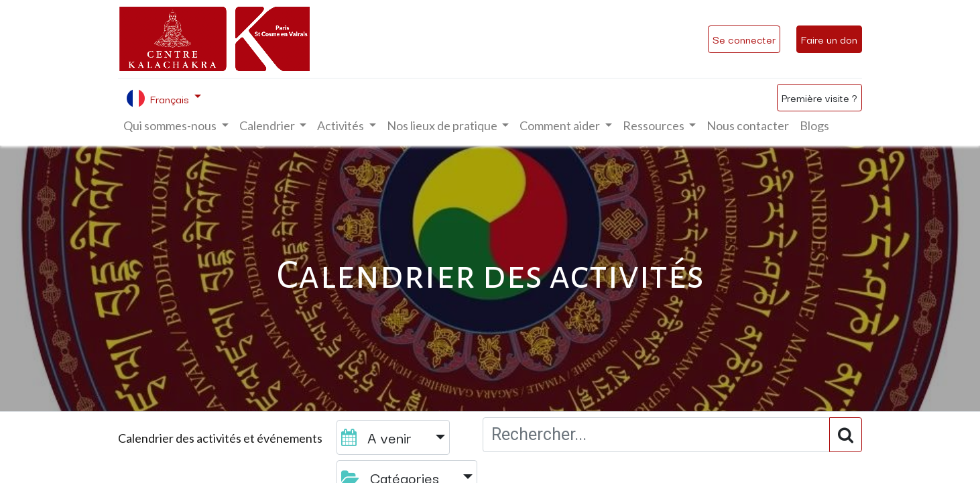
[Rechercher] (846, 435)
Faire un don (829, 39)
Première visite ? (819, 97)
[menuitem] (748, 126)
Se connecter (744, 39)
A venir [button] (378, 437)
